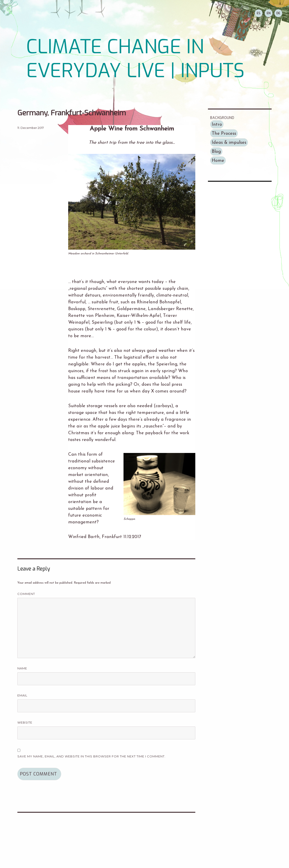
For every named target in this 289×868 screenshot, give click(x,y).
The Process (224, 134)
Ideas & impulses (229, 143)
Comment (28, 594)
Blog (216, 152)
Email (24, 695)
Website (25, 722)
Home (218, 161)
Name (24, 668)
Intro (217, 125)
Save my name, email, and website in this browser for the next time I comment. (91, 756)
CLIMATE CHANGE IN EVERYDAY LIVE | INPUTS (135, 59)
